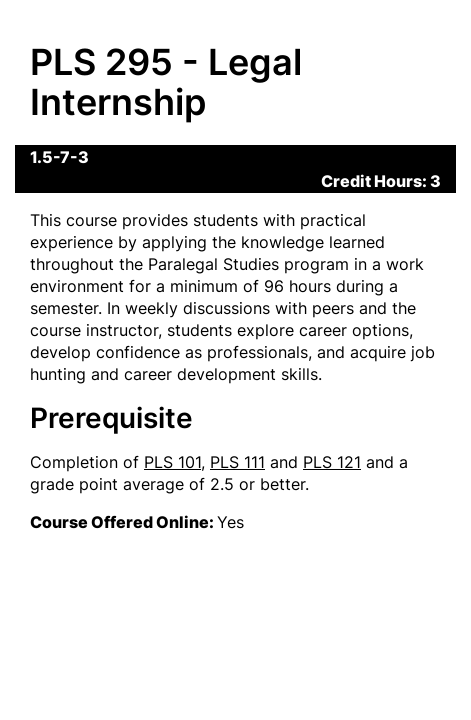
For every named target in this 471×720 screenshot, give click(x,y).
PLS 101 (172, 462)
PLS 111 (237, 462)
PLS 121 (332, 462)
